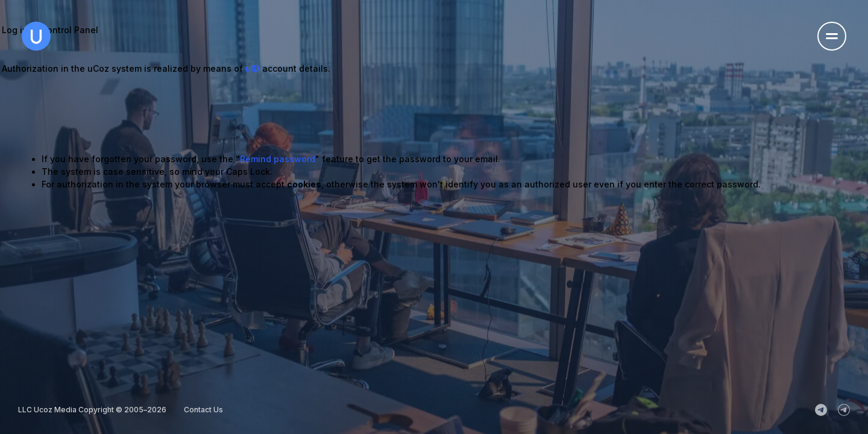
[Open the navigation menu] (832, 36)
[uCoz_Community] (844, 410)
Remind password (278, 159)
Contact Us (203, 410)
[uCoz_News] (821, 410)
